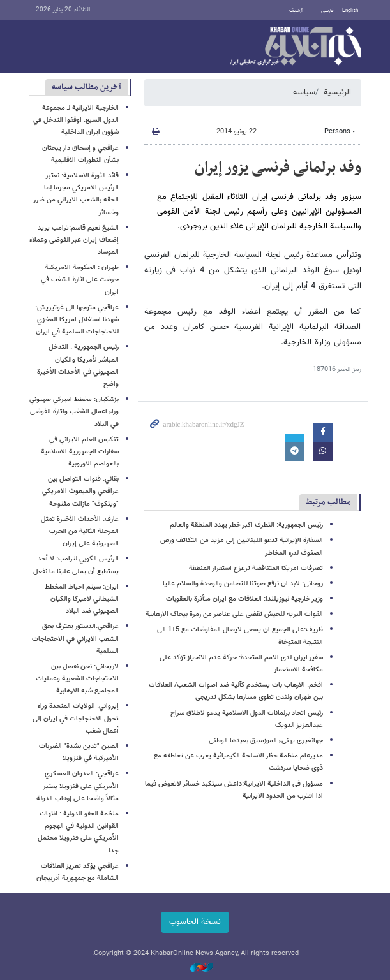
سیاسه (304, 92)
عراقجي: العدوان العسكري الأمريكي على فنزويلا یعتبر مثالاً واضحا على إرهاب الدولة (78, 786)
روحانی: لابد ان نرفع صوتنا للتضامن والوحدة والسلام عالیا (243, 584)
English (350, 11)
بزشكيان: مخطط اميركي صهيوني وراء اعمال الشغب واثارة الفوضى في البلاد (74, 412)
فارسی (327, 11)
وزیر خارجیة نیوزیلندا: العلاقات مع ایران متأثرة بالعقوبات (244, 599)
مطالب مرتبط (328, 502)
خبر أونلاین (296, 47)
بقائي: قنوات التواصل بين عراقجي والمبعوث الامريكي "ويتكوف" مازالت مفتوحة (80, 491)
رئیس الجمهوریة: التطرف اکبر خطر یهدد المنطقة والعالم (246, 525)
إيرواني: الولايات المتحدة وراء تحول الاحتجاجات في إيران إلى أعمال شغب (76, 718)
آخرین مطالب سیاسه (86, 87)
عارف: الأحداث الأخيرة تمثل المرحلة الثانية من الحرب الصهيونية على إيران (80, 531)
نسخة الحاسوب (195, 922)
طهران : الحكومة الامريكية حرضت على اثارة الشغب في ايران (80, 280)
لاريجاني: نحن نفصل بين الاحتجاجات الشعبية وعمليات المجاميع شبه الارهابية (77, 679)
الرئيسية (337, 92)
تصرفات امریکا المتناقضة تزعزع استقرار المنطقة (256, 568)
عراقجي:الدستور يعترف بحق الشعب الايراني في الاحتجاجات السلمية (75, 639)
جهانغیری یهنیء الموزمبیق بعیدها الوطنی (266, 741)
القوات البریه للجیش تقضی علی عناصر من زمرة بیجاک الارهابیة (234, 614)
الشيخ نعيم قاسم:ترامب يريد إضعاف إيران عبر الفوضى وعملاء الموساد (74, 240)
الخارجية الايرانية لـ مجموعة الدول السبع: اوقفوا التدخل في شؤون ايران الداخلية (76, 120)
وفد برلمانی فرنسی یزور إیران (278, 168)
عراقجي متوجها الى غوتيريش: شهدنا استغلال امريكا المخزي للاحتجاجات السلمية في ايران (77, 320)
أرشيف (296, 11)
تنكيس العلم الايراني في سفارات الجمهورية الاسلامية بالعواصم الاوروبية (80, 452)
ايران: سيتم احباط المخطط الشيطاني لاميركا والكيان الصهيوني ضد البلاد (82, 599)
